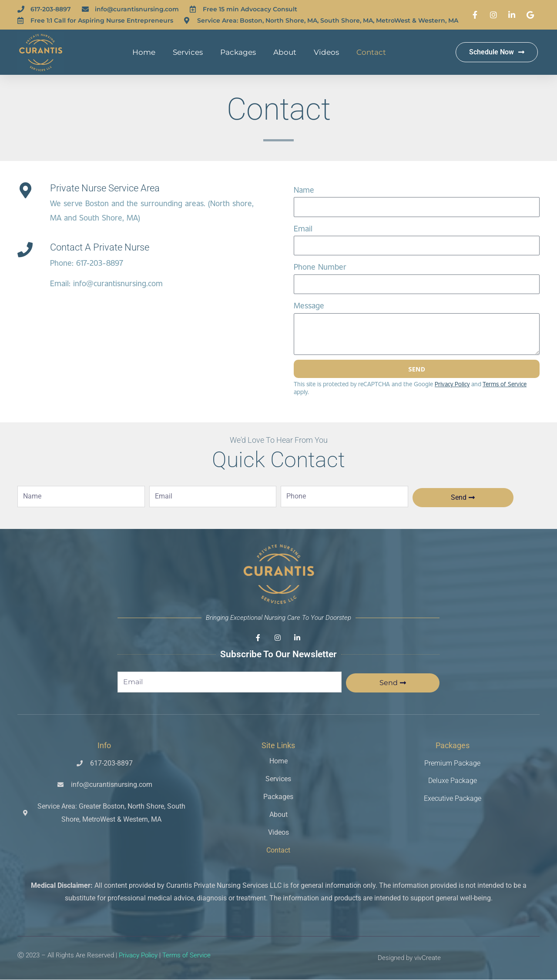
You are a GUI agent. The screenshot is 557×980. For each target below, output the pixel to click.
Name (304, 190)
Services (188, 52)
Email (303, 228)
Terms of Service (186, 956)
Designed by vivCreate (409, 958)
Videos (326, 52)
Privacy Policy (452, 384)
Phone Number (320, 267)
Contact (371, 52)
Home (144, 52)
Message (309, 305)
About (285, 52)
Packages (238, 52)
